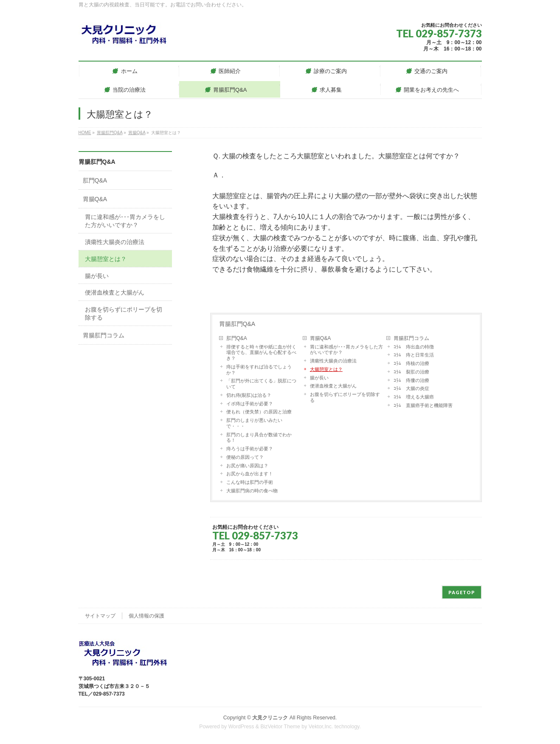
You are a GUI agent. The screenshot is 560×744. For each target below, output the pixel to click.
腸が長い (319, 378)
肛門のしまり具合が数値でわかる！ (259, 438)
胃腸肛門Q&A (237, 324)
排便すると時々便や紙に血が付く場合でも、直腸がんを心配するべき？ (261, 353)
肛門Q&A (237, 338)
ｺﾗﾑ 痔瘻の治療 (411, 380)
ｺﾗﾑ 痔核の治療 (411, 363)
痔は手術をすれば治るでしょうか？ (259, 370)
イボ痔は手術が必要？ (250, 404)
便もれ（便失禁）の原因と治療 (259, 412)
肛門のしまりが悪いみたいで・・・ (254, 423)
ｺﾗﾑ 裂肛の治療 (411, 372)
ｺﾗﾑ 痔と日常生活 (414, 355)
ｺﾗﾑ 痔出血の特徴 (414, 347)
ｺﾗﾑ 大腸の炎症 (411, 388)
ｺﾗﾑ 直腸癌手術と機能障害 (423, 405)
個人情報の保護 (146, 616)
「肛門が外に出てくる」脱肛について (261, 384)
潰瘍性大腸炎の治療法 (333, 361)
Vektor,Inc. (321, 727)
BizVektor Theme (280, 727)
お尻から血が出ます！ (250, 474)
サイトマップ (100, 616)
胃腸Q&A (320, 338)
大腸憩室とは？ (326, 369)
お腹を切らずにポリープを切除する (345, 397)
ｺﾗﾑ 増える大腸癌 (414, 397)
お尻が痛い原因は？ (247, 466)
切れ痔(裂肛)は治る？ (249, 395)
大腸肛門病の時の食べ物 (252, 491)
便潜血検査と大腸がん (333, 386)
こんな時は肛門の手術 (250, 482)
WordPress (241, 727)
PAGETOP (462, 592)
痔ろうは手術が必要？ (250, 449)
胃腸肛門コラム (411, 338)
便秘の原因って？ (245, 457)
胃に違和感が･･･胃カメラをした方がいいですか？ (346, 350)
